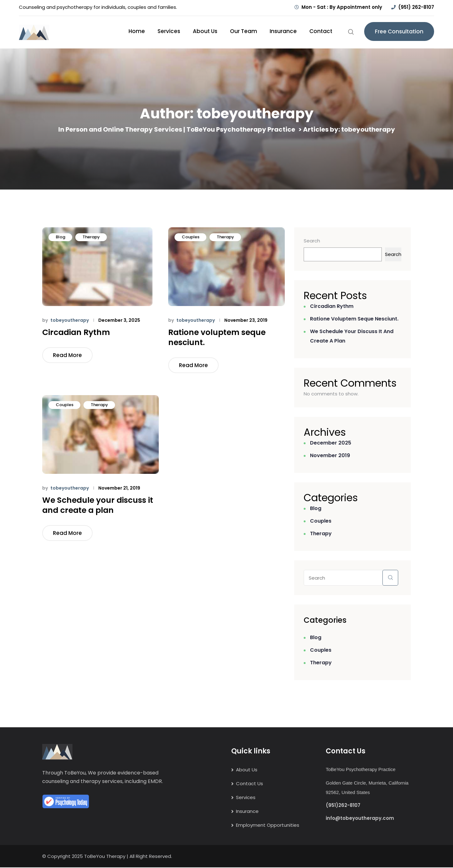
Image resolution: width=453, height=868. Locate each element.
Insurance (283, 31)
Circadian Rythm (76, 332)
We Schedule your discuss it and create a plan (98, 505)
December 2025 (331, 443)
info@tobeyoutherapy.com (360, 818)
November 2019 (330, 455)
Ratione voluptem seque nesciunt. (217, 338)
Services (169, 31)
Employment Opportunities (268, 826)
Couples (191, 237)
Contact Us (249, 784)
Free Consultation (399, 31)
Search (312, 241)
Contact (321, 31)
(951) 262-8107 (416, 7)
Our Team (244, 31)
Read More (67, 355)
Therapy (91, 237)
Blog (60, 237)
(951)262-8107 (343, 806)
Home (137, 31)
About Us (205, 31)
